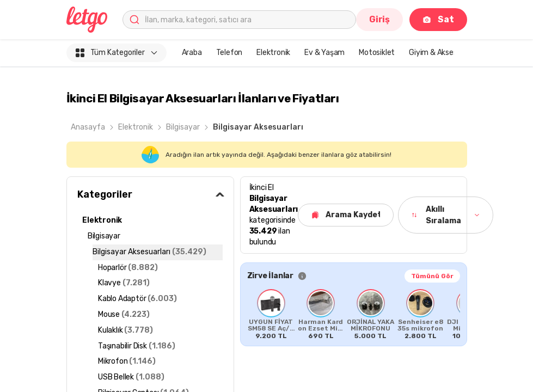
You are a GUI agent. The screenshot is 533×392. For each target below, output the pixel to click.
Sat (438, 19)
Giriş (379, 19)
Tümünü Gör (432, 276)
